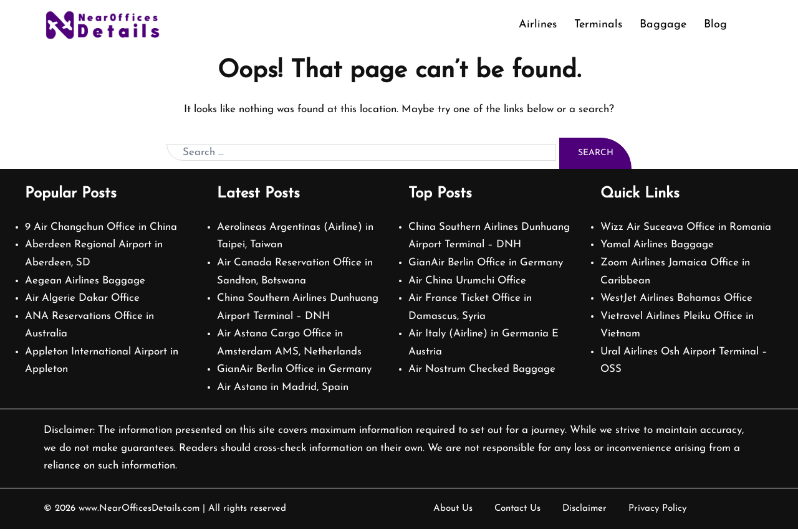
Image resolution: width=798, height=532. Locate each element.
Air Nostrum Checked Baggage (482, 372)
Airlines (538, 25)
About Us (453, 512)
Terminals (598, 25)
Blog (715, 25)
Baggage (663, 25)
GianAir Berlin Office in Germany (295, 372)
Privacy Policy (657, 512)
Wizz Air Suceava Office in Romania (686, 230)
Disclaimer (584, 512)
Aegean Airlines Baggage (85, 284)
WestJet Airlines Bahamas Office (677, 301)
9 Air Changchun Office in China (101, 230)
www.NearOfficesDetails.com (139, 512)
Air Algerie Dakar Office (83, 301)
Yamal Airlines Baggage (657, 248)
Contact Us (517, 512)
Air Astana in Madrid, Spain (283, 390)
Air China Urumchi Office (468, 284)
